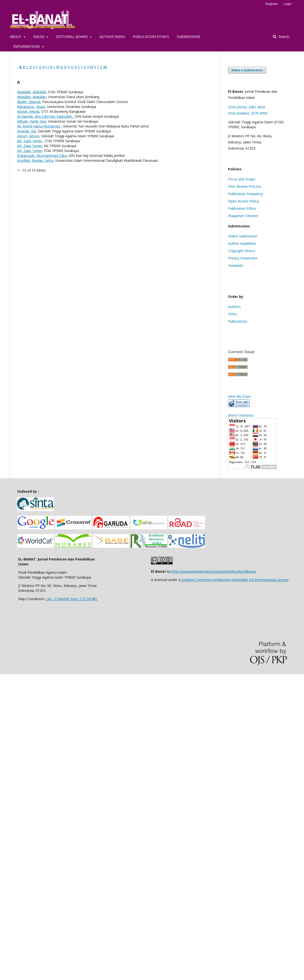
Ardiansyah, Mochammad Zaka (42, 156)
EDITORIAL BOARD (72, 37)
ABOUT (16, 37)
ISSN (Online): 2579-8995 (248, 113)
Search (283, 37)
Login (288, 4)
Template (236, 265)
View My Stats (239, 396)
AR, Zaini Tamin (30, 141)
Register (272, 4)
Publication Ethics (242, 208)
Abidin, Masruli (29, 102)
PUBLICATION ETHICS (151, 37)
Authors (234, 307)
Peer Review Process (245, 186)
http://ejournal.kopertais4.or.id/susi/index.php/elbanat (214, 571)
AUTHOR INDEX (112, 37)
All (105, 67)
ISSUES (39, 37)
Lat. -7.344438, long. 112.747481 (72, 599)
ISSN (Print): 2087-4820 (247, 107)
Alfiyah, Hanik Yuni (32, 121)
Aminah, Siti (27, 131)
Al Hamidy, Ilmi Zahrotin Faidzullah (45, 116)
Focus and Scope (242, 179)
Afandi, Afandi (28, 111)
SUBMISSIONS (189, 37)
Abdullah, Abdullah (32, 92)
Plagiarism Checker (243, 216)
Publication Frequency (246, 194)
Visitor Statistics (241, 415)
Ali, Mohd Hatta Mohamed (39, 126)
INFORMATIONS (27, 46)
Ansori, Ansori (28, 136)
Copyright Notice (242, 251)
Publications (238, 321)
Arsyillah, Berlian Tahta (35, 160)
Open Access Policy (243, 201)
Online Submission (243, 236)
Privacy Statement (243, 258)
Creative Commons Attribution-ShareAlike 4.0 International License (235, 580)
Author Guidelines (242, 243)
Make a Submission (247, 70)
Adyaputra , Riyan (31, 107)
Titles (232, 314)
